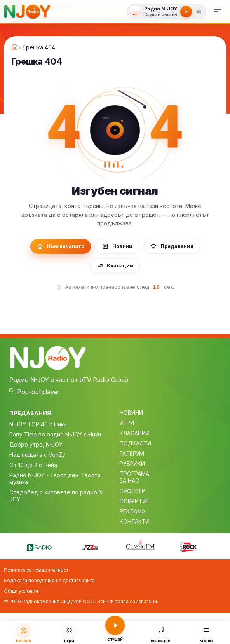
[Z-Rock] (191, 546)
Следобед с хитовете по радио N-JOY (57, 496)
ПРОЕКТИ (133, 491)
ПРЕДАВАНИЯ (30, 413)
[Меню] (218, 12)
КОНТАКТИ (135, 521)
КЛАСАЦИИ (135, 433)
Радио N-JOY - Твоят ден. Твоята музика (55, 479)
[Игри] (70, 633)
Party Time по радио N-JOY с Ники (55, 434)
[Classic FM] (140, 545)
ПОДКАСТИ (135, 443)
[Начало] (24, 633)
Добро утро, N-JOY (36, 444)
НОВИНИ (131, 413)
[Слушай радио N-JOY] (160, 12)
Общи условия (21, 591)
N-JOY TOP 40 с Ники (38, 424)
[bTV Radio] (39, 546)
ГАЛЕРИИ (132, 453)
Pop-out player (38, 392)
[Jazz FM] (90, 546)
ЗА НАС (129, 481)
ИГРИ (127, 423)
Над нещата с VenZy (37, 455)
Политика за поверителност (36, 570)
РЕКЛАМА (132, 511)
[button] (199, 12)
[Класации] (161, 633)
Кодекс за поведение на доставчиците (49, 580)
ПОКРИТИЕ (135, 501)
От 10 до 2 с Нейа (33, 465)
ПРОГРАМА (134, 474)
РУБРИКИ (132, 463)
